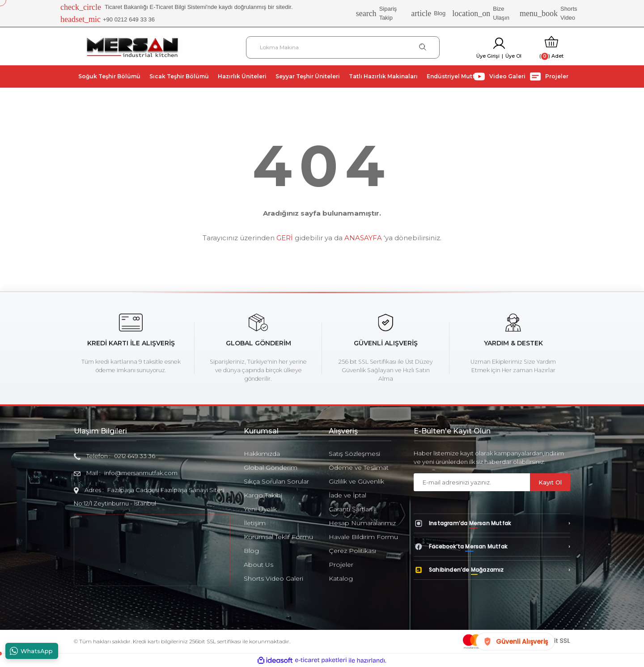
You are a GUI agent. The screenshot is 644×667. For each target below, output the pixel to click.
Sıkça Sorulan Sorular (276, 481)
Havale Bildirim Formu (363, 537)
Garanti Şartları (351, 509)
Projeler (341, 565)
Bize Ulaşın (481, 13)
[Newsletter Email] (472, 482)
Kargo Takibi (263, 495)
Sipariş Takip (377, 13)
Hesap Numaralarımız (362, 523)
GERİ (285, 238)
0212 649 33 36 (135, 456)
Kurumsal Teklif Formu (278, 537)
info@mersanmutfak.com (141, 473)
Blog (428, 13)
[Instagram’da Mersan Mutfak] (492, 523)
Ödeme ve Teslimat (359, 467)
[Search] (343, 47)
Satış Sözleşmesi (354, 454)
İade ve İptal (347, 495)
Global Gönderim (271, 467)
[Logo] (132, 47)
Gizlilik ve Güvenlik (356, 481)
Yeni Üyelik (260, 509)
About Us (258, 565)
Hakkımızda (262, 454)
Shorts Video (549, 13)
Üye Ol (513, 56)
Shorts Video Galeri (273, 578)
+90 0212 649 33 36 (108, 20)
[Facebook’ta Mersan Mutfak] (492, 547)
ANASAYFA (363, 238)
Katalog (341, 578)
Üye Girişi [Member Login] (488, 56)
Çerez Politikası (352, 551)
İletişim (255, 523)
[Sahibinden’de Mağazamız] (492, 570)
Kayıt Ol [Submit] (550, 482)
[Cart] (551, 47)
